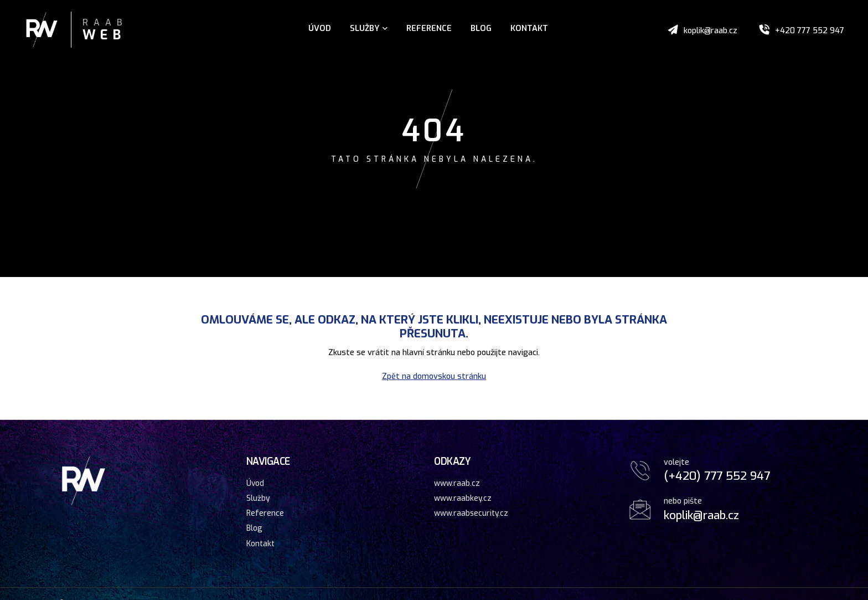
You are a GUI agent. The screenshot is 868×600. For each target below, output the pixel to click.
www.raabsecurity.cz (471, 513)
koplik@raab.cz (711, 31)
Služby (369, 29)
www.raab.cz (457, 483)
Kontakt (529, 29)
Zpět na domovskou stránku (434, 376)
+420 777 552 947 (810, 31)
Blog (481, 29)
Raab (105, 30)
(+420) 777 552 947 (717, 476)
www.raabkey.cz (463, 498)
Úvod (320, 29)
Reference (429, 29)
